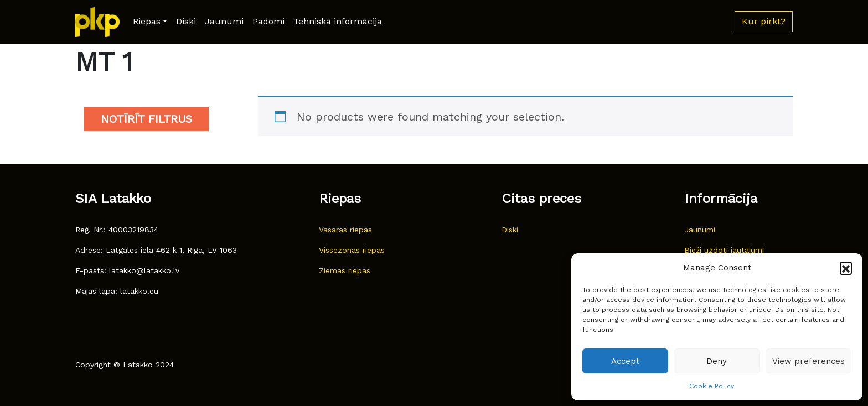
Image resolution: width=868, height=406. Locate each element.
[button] (846, 268)
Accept (625, 361)
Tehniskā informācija (338, 21)
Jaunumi (224, 21)
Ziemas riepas (345, 270)
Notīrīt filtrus (146, 119)
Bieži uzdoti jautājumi (724, 250)
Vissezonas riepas (352, 250)
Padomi (268, 21)
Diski (186, 21)
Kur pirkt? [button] (764, 21)
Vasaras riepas (345, 230)
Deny (717, 361)
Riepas (147, 21)
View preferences (808, 361)
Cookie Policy (712, 386)
